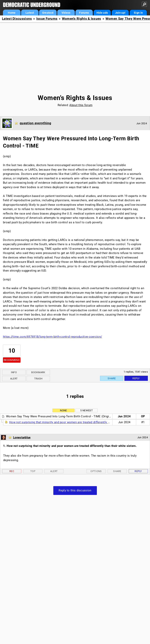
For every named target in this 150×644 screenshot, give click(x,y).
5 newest (86, 410)
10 (12, 351)
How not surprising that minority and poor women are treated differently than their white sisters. (75, 422)
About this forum (81, 105)
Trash (38, 379)
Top (33, 471)
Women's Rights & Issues (82, 19)
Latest (30, 13)
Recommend (12, 360)
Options (96, 471)
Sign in (138, 13)
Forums (84, 13)
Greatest (48, 13)
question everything (36, 123)
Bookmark (38, 372)
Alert (14, 379)
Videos (66, 13)
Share (112, 378)
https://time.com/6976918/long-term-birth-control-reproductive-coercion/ (52, 337)
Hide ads (102, 13)
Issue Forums (47, 19)
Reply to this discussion (75, 490)
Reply (136, 378)
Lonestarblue (22, 437)
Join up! (120, 13)
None (63, 410)
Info (14, 372)
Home (12, 13)
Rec (12, 471)
